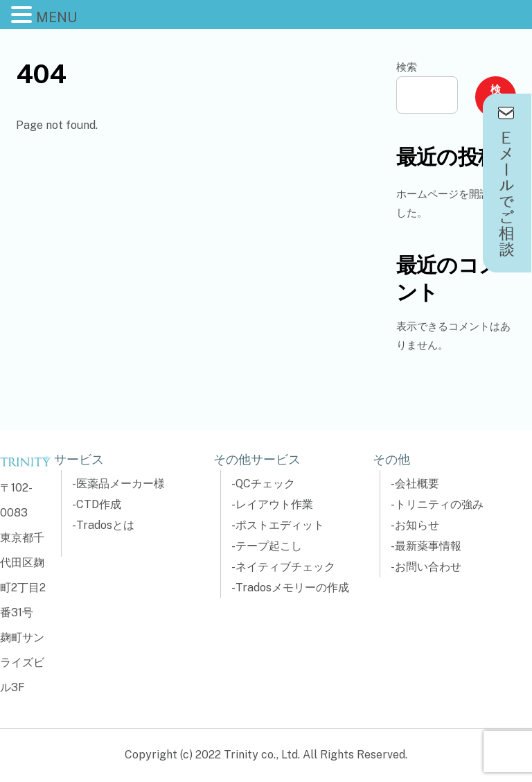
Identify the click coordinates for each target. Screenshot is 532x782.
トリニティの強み (439, 504)
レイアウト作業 (274, 504)
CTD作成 (99, 504)
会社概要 (417, 484)
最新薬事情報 (428, 546)
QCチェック (265, 484)
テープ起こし (269, 546)
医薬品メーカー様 (121, 484)
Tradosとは (105, 525)
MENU (56, 17)
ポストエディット (280, 525)
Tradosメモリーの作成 (292, 588)
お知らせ (417, 525)
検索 (407, 67)
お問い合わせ (428, 567)
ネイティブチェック (285, 567)
